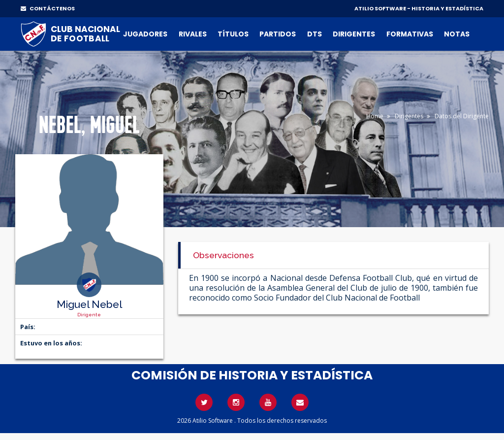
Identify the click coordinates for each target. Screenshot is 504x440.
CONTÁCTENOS (48, 8)
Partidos (278, 34)
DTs (315, 34)
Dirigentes (354, 34)
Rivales (193, 34)
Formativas (410, 34)
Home (375, 116)
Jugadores (145, 34)
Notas (457, 34)
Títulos (233, 34)
